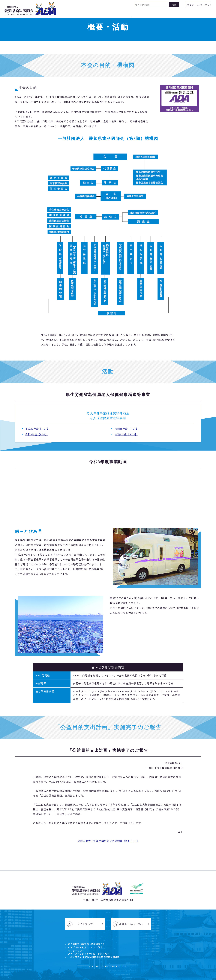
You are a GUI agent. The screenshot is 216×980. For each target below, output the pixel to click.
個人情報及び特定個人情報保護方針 (87, 944)
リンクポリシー (76, 951)
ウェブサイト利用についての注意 (85, 947)
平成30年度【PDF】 (37, 429)
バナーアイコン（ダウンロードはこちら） (90, 954)
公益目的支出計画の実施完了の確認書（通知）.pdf (108, 841)
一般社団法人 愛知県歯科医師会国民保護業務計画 (94, 957)
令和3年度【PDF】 (126, 434)
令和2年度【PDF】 (37, 434)
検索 (174, 5)
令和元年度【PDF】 (127, 429)
